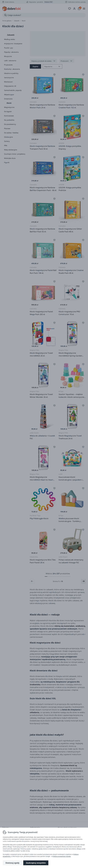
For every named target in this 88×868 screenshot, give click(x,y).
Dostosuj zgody (12, 863)
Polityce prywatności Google (62, 856)
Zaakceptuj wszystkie (36, 863)
